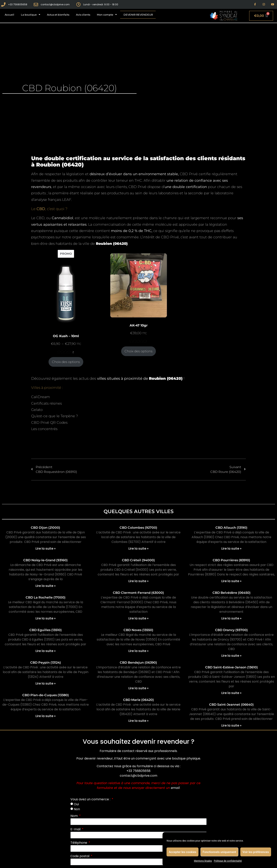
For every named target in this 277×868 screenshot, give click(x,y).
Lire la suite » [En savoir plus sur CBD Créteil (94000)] (138, 581)
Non (77, 809)
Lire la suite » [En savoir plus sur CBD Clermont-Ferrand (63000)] (138, 618)
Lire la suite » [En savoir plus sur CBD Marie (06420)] (138, 721)
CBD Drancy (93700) (231, 630)
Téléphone (79, 843)
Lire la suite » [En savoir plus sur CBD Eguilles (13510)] (46, 651)
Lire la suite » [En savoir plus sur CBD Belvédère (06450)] (231, 618)
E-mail (76, 829)
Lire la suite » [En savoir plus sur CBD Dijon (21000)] (46, 549)
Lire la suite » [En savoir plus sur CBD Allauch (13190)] (231, 549)
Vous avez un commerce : (91, 799)
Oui (76, 804)
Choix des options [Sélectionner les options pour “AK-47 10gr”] (138, 351)
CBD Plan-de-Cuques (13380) (46, 695)
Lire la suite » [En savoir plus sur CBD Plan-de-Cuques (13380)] (46, 716)
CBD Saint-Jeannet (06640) (231, 705)
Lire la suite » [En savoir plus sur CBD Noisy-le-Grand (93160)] (46, 586)
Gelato (37, 410)
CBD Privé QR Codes (49, 423)
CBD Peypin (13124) (46, 663)
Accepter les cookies (182, 852)
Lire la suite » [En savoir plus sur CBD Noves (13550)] (138, 651)
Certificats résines (46, 403)
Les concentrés (44, 429)
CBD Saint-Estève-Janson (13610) (232, 667)
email (175, 788)
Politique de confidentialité (228, 861)
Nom (74, 816)
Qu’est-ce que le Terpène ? (55, 416)
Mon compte (107, 15)
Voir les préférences (256, 852)
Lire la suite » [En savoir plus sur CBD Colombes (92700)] (138, 549)
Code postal (80, 856)
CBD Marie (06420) (138, 700)
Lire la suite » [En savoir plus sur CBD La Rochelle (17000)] (46, 618)
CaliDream (41, 397)
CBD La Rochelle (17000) (46, 597)
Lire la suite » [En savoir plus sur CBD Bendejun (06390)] (138, 688)
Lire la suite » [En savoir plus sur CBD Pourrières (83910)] (231, 581)
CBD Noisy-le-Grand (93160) (45, 560)
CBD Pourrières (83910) (231, 560)
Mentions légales (203, 861)
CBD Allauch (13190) (231, 528)
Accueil (9, 15)
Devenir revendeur (138, 15)
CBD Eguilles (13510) (46, 630)
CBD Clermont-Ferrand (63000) (138, 593)
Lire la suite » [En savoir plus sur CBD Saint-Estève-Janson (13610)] (231, 693)
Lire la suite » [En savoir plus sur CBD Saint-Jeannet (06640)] (231, 725)
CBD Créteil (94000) (138, 560)
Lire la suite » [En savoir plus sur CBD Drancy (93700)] (231, 656)
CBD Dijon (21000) (45, 528)
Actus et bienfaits (58, 15)
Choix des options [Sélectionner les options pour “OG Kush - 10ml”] (66, 362)
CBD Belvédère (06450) (232, 593)
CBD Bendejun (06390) (138, 663)
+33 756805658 (138, 771)
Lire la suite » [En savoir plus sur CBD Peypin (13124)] (46, 683)
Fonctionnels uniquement (219, 852)
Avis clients (83, 15)
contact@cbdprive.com (138, 776)
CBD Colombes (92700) (138, 528)
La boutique (31, 15)
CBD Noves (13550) (138, 630)
